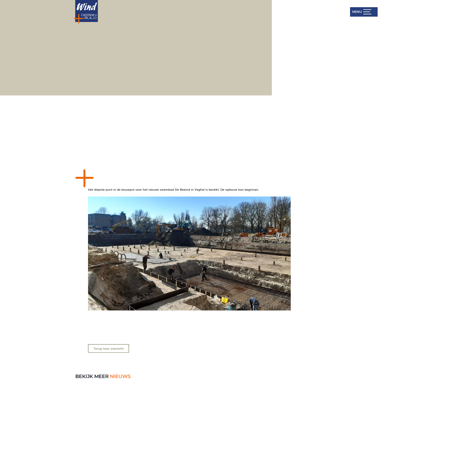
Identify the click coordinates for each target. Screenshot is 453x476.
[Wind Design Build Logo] (86, 12)
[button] (361, 12)
